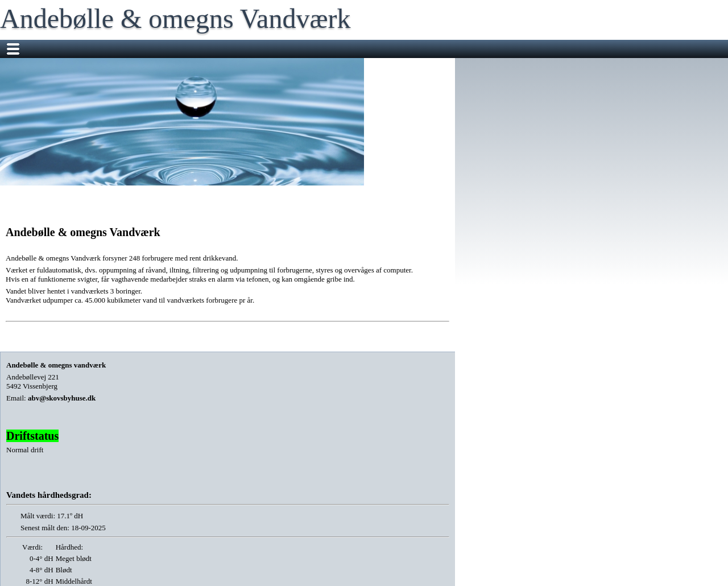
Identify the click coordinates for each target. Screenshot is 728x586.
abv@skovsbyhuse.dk (62, 398)
